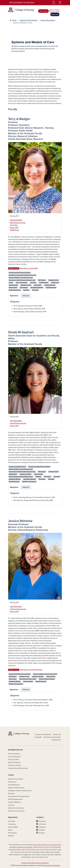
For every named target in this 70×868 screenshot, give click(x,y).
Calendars (12, 824)
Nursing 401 (14, 228)
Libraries (11, 805)
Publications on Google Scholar (31, 670)
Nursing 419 (14, 426)
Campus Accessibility (43, 734)
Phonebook (12, 833)
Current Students (14, 757)
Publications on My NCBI (29, 268)
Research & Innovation (16, 811)
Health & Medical (14, 802)
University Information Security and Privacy (35, 863)
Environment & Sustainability (19, 796)
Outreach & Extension (16, 808)
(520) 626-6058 (16, 220)
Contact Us (57, 734)
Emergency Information (52, 737)
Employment (56, 740)
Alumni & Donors (14, 762)
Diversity (11, 794)
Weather (11, 836)
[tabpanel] (35, 307)
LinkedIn (42, 830)
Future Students (14, 754)
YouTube (42, 833)
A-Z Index (12, 821)
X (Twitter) (42, 824)
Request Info (54, 11)
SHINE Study (14, 230)
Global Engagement (15, 799)
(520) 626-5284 (16, 421)
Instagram (42, 827)
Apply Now (55, 14)
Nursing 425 (14, 612)
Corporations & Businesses (18, 768)
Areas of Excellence (48, 20)
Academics (12, 782)
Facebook (42, 821)
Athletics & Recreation (16, 788)
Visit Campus (43, 11)
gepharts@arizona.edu (18, 423)
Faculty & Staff (13, 760)
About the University (16, 779)
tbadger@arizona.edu (18, 223)
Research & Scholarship (29, 20)
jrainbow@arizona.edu (18, 609)
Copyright (38, 737)
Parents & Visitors (15, 765)
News (10, 830)
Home (14, 20)
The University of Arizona (52, 865)
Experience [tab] (14, 296)
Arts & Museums (14, 785)
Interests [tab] (26, 296)
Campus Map (13, 827)
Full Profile (14, 225)
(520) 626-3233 (16, 607)
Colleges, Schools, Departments (20, 791)
